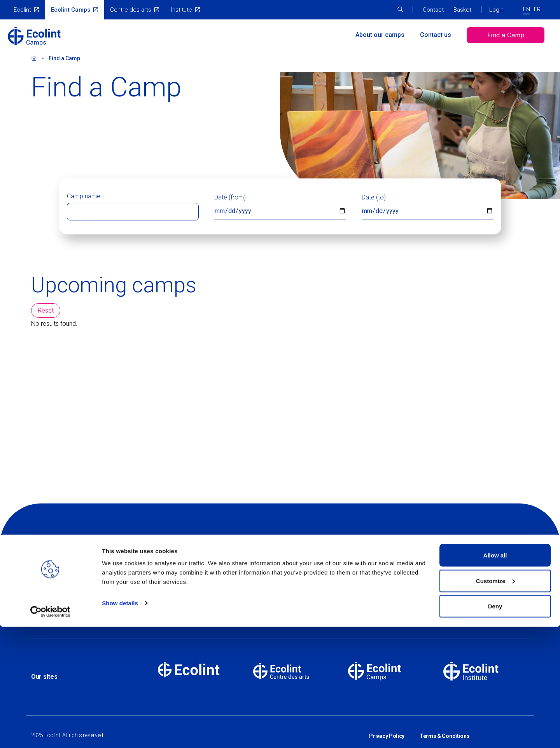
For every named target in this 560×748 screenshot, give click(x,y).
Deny (495, 727)
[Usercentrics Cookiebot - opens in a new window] (50, 733)
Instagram (500, 554)
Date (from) (230, 197)
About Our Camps (54, 602)
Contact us (436, 35)
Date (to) (374, 197)
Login (496, 10)
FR (537, 9)
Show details (120, 724)
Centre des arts (131, 10)
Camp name (84, 196)
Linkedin (525, 554)
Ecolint (22, 10)
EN (527, 9)
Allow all (495, 676)
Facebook (474, 554)
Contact (433, 10)
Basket (462, 10)
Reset (46, 310)
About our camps (380, 35)
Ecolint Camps (71, 10)
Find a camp (174, 602)
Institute (182, 10)
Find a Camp (506, 35)
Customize (495, 702)
